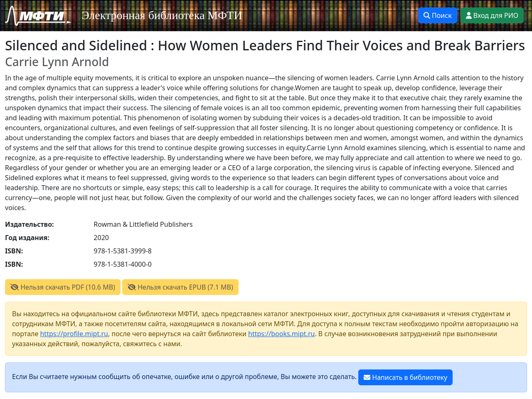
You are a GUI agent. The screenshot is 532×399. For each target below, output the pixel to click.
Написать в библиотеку (405, 377)
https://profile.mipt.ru (74, 334)
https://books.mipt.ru (281, 334)
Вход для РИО (492, 15)
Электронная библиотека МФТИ (162, 15)
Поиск (438, 15)
